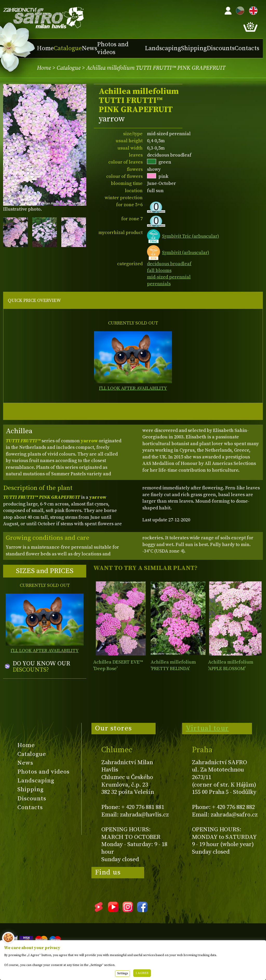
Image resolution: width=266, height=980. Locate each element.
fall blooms (159, 271)
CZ (239, 10)
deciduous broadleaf (169, 264)
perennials (159, 284)
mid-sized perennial (169, 277)
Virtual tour (207, 728)
